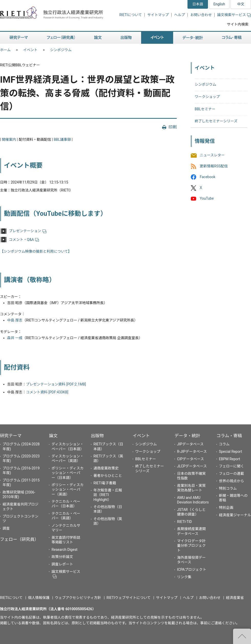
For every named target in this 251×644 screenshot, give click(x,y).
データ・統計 (187, 436)
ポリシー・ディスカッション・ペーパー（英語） (67, 489)
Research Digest (64, 550)
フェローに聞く (232, 466)
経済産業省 (235, 598)
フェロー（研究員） (19, 539)
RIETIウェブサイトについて (129, 598)
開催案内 (9, 139)
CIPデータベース (190, 459)
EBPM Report (230, 459)
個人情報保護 (39, 598)
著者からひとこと (108, 476)
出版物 (97, 436)
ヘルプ (180, 15)
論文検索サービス (234, 15)
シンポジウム (61, 50)
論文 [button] (98, 38)
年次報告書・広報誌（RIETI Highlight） (108, 495)
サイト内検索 (238, 24)
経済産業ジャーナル (235, 515)
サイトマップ (158, 15)
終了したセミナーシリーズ (216, 121)
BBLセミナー (205, 109)
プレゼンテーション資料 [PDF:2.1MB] (56, 384)
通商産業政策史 (106, 468)
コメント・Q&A (24, 240)
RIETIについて (131, 15)
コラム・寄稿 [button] (232, 38)
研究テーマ (11, 436)
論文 (53, 436)
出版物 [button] (126, 38)
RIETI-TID (184, 522)
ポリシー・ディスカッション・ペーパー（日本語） (67, 473)
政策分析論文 (62, 557)
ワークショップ (207, 97)
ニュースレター (212, 155)
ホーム (5, 50)
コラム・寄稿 (229, 436)
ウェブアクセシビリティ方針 (78, 598)
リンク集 (184, 577)
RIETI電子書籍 (105, 483)
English (219, 4)
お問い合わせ (201, 15)
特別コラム (228, 488)
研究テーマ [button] (19, 38)
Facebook (208, 177)
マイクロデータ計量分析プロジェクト (191, 545)
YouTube (207, 198)
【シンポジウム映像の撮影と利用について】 (36, 251)
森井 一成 (15, 338)
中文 (241, 4)
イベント (30, 50)
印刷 (173, 127)
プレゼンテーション (28, 231)
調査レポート (62, 564)
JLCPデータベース (192, 466)
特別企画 (226, 508)
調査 (6, 528)
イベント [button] (157, 38)
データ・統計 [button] (193, 38)
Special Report (231, 452)
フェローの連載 (232, 474)
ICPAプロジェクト (192, 570)
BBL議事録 (62, 139)
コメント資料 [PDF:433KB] (47, 392)
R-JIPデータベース (192, 452)
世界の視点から (232, 481)
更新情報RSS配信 (214, 166)
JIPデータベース (190, 444)
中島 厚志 (15, 320)
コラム (224, 444)
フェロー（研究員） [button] (61, 38)
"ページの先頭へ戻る (242, 636)
